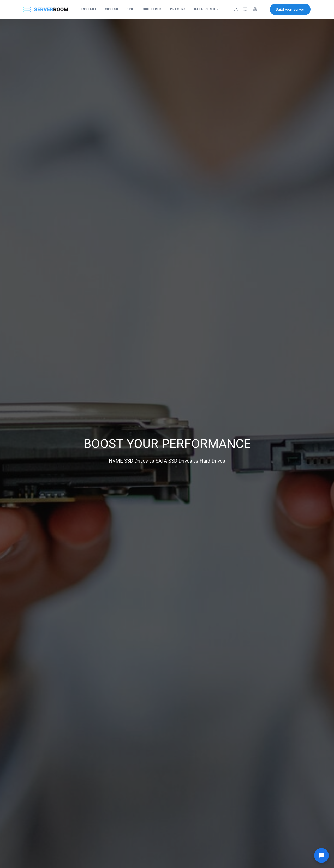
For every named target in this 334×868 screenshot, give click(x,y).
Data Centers (208, 9)
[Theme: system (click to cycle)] (245, 9)
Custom (112, 9)
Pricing (178, 9)
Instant (89, 9)
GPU (130, 9)
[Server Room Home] (46, 9)
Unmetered (152, 9)
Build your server (290, 9)
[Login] (236, 9)
